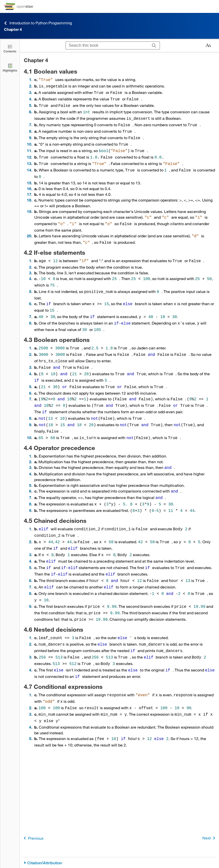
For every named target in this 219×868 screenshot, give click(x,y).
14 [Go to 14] (29, 163)
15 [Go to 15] (29, 175)
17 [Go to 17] (29, 186)
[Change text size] (208, 45)
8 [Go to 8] (30, 127)
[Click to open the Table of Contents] (10, 48)
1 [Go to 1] (30, 79)
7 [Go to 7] (30, 121)
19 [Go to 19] (29, 203)
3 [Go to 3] (30, 91)
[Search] (154, 45)
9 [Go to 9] (30, 133)
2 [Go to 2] (30, 85)
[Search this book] (107, 45)
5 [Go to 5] (30, 103)
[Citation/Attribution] (119, 863)
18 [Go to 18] (29, 192)
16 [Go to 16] (29, 181)
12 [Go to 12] (29, 151)
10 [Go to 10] (29, 139)
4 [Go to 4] (30, 97)
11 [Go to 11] (29, 145)
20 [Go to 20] (29, 227)
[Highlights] (10, 67)
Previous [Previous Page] (33, 838)
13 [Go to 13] (29, 157)
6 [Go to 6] (30, 109)
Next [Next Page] (210, 838)
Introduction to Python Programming (38, 23)
